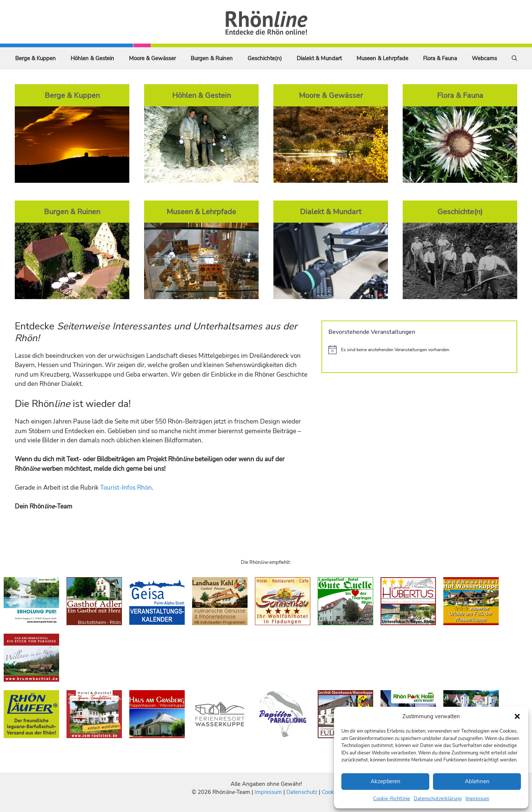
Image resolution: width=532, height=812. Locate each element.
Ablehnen (477, 781)
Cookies (331, 792)
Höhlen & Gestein (92, 58)
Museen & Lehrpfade (382, 58)
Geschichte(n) (265, 58)
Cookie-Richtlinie (392, 799)
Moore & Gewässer (152, 58)
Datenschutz (302, 792)
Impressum (477, 799)
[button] (517, 716)
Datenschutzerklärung (438, 799)
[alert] (419, 350)
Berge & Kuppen (35, 58)
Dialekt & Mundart (319, 58)
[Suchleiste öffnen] (514, 58)
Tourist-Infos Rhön (126, 488)
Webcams (484, 58)
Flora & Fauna (440, 58)
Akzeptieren (386, 781)
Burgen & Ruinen (212, 58)
